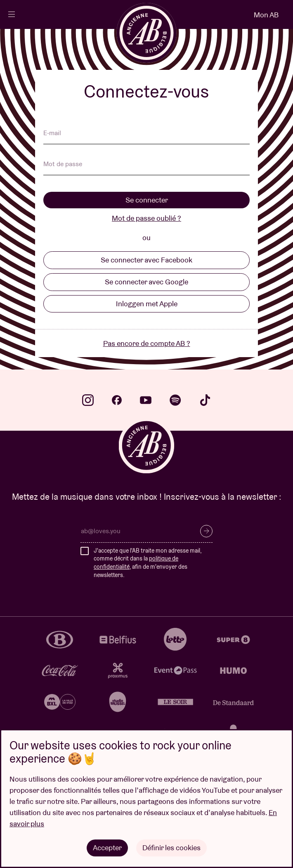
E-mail (52, 134)
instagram (88, 400)
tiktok (205, 400)
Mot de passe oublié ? (146, 218)
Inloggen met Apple (147, 304)
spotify (175, 400)
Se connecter (147, 200)
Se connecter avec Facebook (146, 260)
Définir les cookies (171, 848)
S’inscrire (206, 531)
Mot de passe (63, 165)
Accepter (107, 848)
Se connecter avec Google (146, 282)
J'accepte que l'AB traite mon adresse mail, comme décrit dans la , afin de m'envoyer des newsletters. (148, 563)
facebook (117, 400)
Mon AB (266, 15)
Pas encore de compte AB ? (147, 343)
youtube (146, 400)
